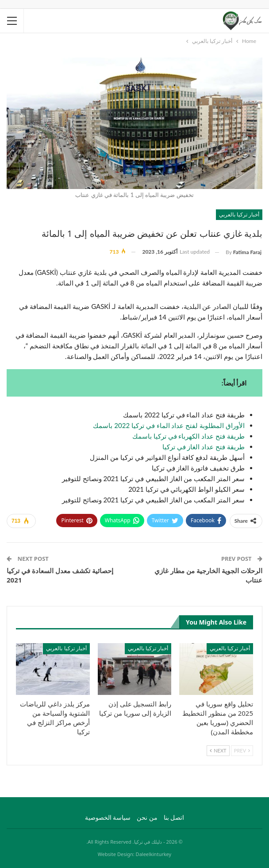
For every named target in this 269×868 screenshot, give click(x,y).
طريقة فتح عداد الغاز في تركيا (204, 447)
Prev (242, 750)
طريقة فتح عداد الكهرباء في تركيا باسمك (188, 436)
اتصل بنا (174, 817)
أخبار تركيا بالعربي (239, 214)
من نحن (147, 817)
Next (218, 750)
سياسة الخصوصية (108, 817)
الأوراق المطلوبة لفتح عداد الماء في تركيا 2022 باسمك (169, 425)
